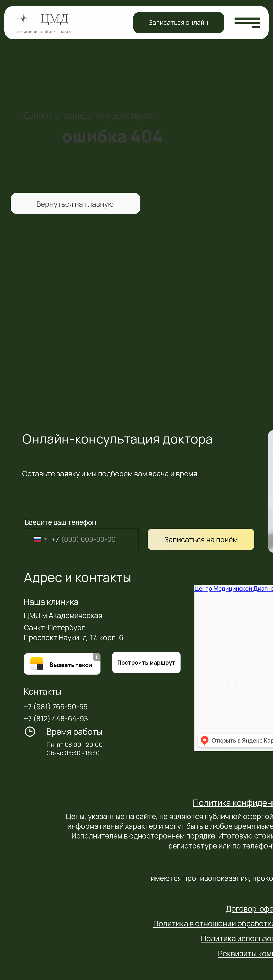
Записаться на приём (201, 540)
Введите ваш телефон (60, 522)
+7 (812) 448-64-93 (56, 719)
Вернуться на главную (75, 204)
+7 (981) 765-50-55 (56, 707)
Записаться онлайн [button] (178, 22)
